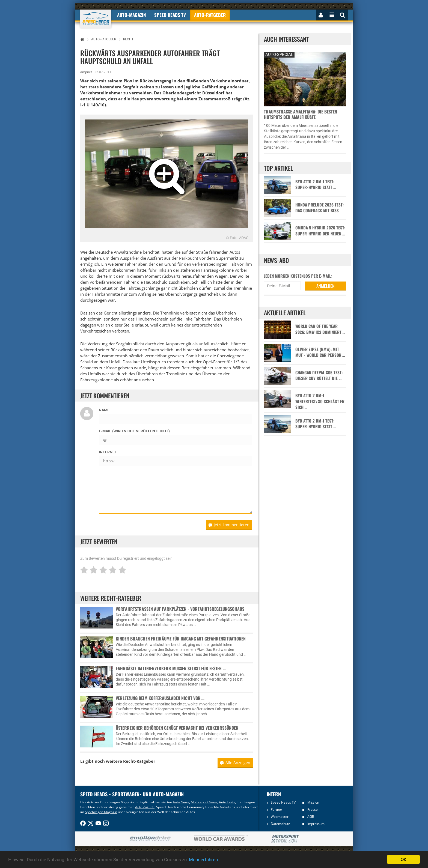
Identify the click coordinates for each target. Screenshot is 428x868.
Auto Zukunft (145, 807)
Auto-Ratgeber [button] (210, 15)
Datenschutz (280, 824)
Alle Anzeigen (235, 763)
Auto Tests (227, 802)
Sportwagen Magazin (101, 812)
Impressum (316, 824)
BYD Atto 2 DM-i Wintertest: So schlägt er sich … (320, 401)
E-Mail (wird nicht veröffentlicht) (134, 431)
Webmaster (280, 817)
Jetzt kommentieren (229, 525)
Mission (313, 802)
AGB (311, 817)
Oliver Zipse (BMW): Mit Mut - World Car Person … (320, 352)
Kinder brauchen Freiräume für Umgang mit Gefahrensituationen (181, 639)
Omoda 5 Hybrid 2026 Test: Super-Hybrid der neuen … (320, 231)
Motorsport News (204, 802)
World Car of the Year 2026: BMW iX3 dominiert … (320, 329)
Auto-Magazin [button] (132, 15)
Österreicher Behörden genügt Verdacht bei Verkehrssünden (177, 728)
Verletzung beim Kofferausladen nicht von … (160, 698)
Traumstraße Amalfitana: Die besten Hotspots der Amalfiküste (301, 114)
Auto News (181, 802)
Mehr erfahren (203, 860)
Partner (277, 809)
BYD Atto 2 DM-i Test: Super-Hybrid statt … (316, 184)
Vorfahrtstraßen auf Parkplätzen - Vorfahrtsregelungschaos (180, 609)
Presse (313, 809)
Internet (108, 452)
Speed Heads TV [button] (170, 15)
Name (104, 410)
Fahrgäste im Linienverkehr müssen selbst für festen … (171, 668)
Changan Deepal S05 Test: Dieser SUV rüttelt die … (319, 375)
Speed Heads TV (283, 802)
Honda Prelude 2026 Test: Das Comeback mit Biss (319, 208)
